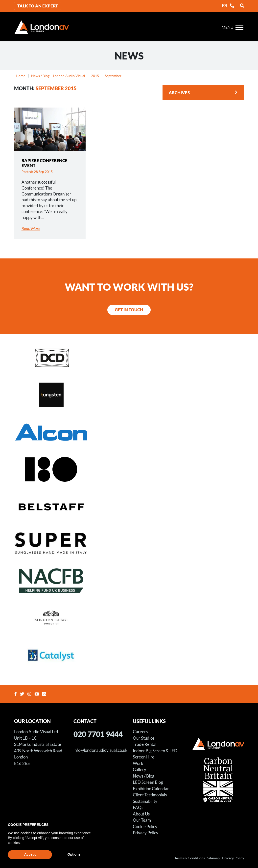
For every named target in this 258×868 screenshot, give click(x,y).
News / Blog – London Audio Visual (58, 76)
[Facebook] (16, 694)
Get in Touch (129, 310)
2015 (95, 76)
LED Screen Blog (148, 782)
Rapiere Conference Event (45, 163)
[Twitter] (23, 694)
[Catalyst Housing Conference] (129, 655)
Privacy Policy (146, 833)
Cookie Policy (145, 826)
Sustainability (145, 801)
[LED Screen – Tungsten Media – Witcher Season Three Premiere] (129, 395)
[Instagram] (30, 694)
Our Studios (144, 738)
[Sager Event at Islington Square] (129, 618)
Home (21, 76)
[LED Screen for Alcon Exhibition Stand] (129, 432)
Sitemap (213, 858)
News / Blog (144, 776)
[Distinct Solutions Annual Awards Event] (129, 358)
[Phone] (232, 6)
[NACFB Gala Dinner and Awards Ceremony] (129, 581)
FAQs (138, 807)
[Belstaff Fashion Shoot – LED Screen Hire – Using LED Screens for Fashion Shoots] (129, 506)
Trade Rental (145, 744)
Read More (31, 228)
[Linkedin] (45, 694)
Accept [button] (30, 854)
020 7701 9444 (98, 734)
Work (138, 763)
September (113, 76)
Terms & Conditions (190, 858)
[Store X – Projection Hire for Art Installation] (129, 469)
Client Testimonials (150, 795)
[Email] (224, 6)
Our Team (142, 820)
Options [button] (74, 854)
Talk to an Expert (38, 6)
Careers (140, 732)
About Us (141, 814)
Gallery (140, 770)
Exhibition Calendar (151, 789)
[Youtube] (37, 694)
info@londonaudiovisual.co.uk (100, 750)
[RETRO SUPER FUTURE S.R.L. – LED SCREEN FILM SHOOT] (129, 543)
